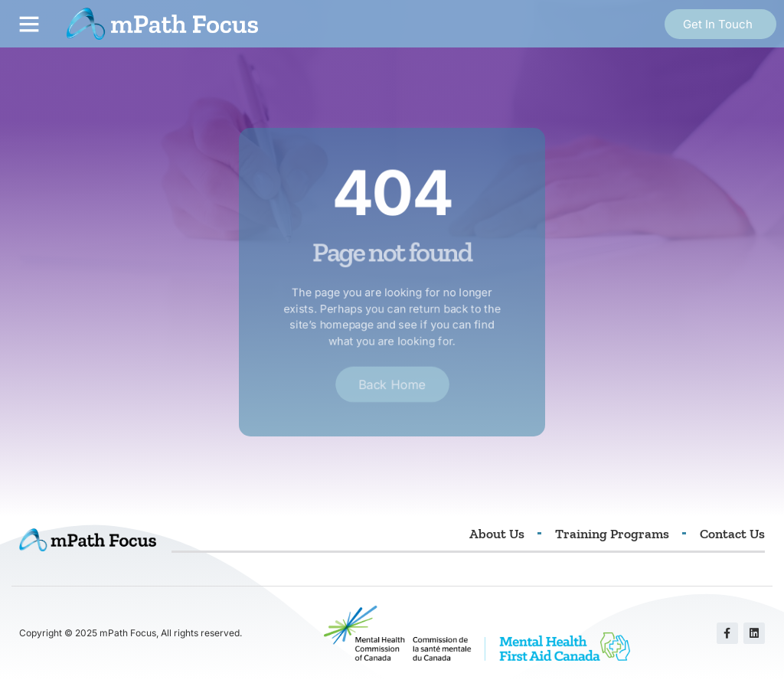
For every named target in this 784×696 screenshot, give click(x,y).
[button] (29, 24)
